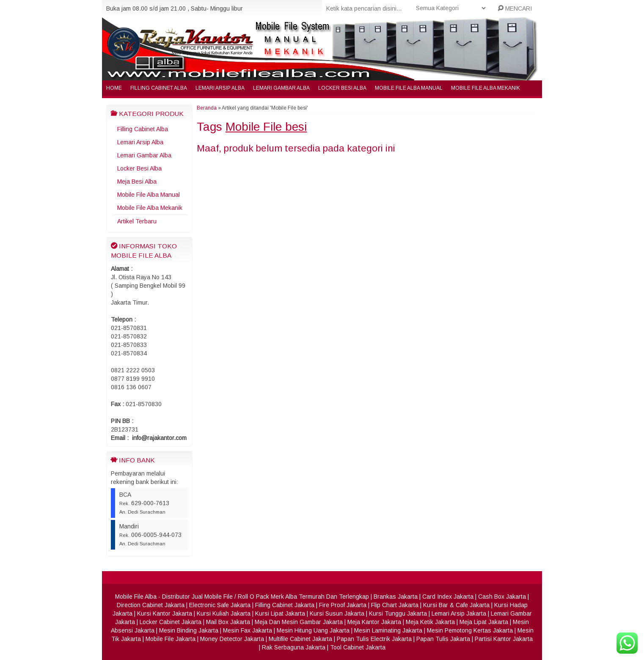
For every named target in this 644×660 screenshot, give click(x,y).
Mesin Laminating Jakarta (388, 630)
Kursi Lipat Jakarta (280, 613)
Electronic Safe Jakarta (220, 605)
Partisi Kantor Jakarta (504, 639)
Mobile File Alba (136, 597)
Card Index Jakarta (448, 597)
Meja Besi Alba (137, 181)
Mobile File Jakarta (171, 639)
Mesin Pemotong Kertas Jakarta (470, 630)
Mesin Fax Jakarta (248, 630)
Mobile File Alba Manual (409, 88)
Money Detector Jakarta (232, 639)
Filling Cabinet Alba (159, 88)
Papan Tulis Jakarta (443, 639)
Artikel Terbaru (137, 221)
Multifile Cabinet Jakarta (300, 639)
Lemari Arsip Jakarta (459, 613)
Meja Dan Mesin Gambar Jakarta (299, 622)
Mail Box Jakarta (228, 622)
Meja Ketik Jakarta (430, 622)
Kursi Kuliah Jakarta (224, 613)
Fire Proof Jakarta (343, 605)
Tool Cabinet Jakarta (358, 647)
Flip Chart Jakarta (395, 605)
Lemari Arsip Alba (220, 88)
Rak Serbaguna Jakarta (294, 647)
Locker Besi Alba (342, 88)
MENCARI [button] (515, 8)
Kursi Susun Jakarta (337, 613)
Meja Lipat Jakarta (484, 622)
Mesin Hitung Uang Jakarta (313, 630)
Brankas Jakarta (396, 597)
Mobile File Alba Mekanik (486, 88)
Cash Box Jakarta (502, 597)
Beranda (207, 108)
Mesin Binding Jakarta (189, 630)
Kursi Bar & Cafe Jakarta (456, 605)
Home (114, 88)
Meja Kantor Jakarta (374, 622)
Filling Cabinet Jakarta (285, 605)
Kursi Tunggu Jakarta (398, 613)
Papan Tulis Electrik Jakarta (374, 639)
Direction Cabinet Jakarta (151, 605)
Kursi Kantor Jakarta (165, 613)
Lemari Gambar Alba (281, 88)
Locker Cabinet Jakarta (171, 622)
